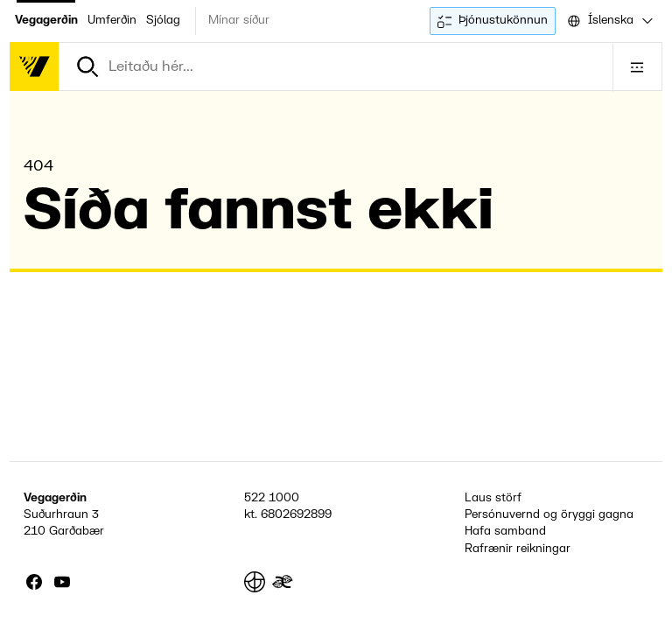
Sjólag (163, 20)
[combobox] (609, 21)
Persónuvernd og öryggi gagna (549, 514)
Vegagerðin (46, 20)
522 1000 (272, 498)
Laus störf (493, 498)
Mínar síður (239, 20)
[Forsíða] (34, 66)
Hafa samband (505, 531)
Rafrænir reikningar (518, 549)
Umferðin (112, 20)
